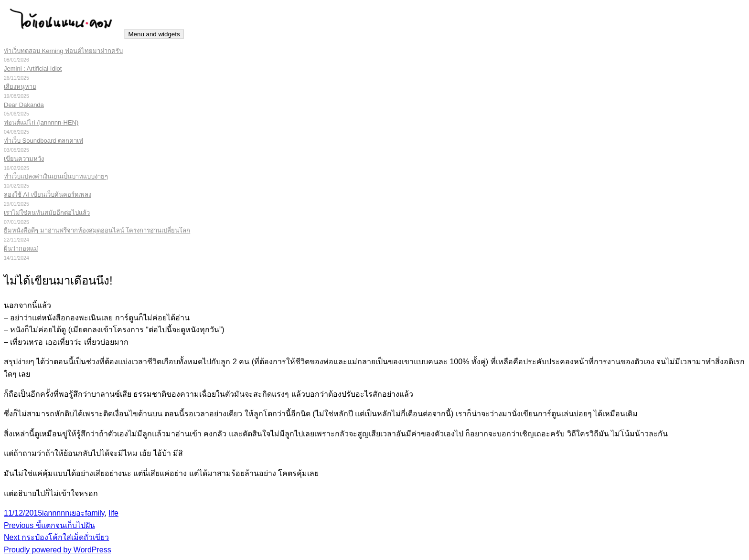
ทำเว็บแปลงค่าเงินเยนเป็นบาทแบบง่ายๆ (56, 176)
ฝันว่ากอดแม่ (21, 248)
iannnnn (56, 513)
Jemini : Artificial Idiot (33, 69)
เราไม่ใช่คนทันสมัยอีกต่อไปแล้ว (47, 213)
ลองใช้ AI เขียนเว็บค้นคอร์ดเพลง (48, 195)
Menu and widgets (154, 34)
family (95, 513)
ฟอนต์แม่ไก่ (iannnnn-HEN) (41, 122)
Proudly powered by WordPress (58, 550)
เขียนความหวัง (24, 159)
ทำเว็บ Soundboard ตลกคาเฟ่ (43, 141)
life (114, 513)
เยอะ (77, 513)
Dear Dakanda (24, 105)
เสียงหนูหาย (20, 87)
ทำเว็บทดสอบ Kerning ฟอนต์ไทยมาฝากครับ (63, 51)
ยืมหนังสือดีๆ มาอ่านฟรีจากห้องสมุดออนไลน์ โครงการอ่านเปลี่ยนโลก (97, 230)
